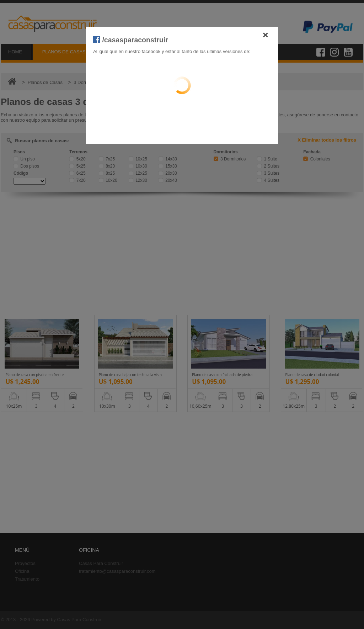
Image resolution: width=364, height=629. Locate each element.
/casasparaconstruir (131, 40)
